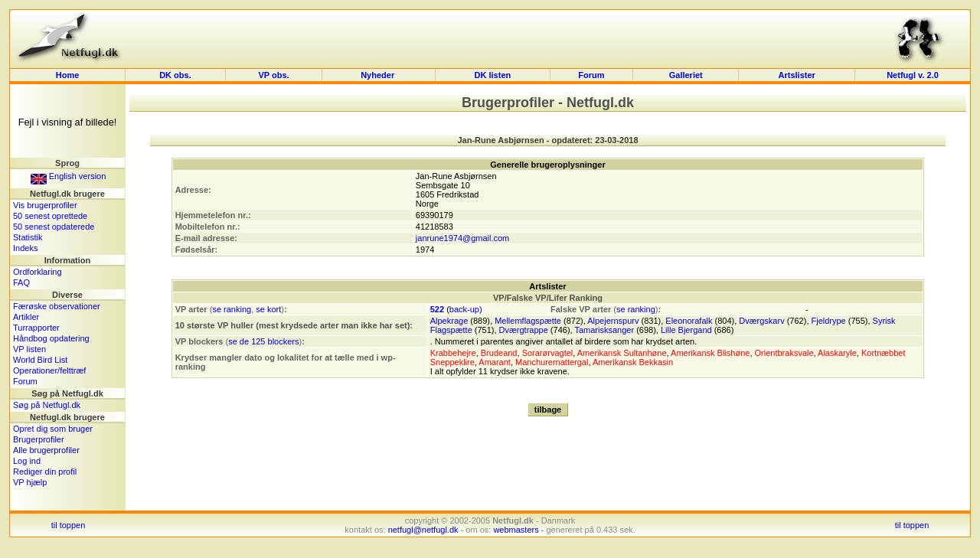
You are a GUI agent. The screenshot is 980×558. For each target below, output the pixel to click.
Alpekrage (449, 321)
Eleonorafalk (689, 321)
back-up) (466, 309)
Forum (591, 75)
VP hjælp (30, 482)
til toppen (69, 525)
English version (69, 176)
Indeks (25, 248)
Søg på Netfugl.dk (47, 405)
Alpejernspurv (613, 321)
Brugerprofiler (39, 439)
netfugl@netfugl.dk (423, 530)
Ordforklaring (38, 272)
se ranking (232, 309)
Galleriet (686, 75)
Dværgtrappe (524, 330)
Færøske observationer (57, 306)
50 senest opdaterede (54, 227)
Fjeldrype (829, 321)
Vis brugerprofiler (45, 205)
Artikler (26, 317)
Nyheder (379, 75)
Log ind (27, 461)
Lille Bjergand (686, 330)
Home (68, 75)
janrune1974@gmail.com (462, 238)
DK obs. (175, 75)
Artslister (797, 75)
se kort (268, 309)
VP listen (29, 349)
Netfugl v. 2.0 (913, 75)
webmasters (516, 530)
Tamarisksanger (604, 330)
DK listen (493, 75)
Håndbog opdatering (51, 338)
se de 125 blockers (263, 341)
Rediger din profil (45, 472)
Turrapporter (36, 328)
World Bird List (40, 360)
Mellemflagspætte (528, 321)
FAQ (21, 282)
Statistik (28, 237)
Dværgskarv (761, 321)
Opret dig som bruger (53, 429)
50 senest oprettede (50, 216)
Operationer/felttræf (49, 370)
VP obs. (273, 75)
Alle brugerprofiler (46, 450)
